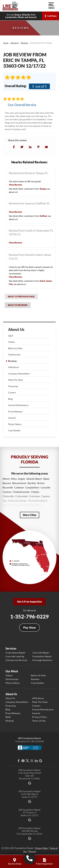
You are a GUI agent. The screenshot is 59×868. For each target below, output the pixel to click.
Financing (13, 386)
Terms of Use (39, 721)
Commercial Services (16, 660)
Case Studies (14, 430)
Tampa (43, 189)
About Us (16, 329)
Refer (8, 717)
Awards (12, 418)
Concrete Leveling (15, 656)
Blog (10, 399)
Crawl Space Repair (16, 653)
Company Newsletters (19, 374)
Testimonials (14, 355)
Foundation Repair (42, 656)
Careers (12, 392)
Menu (51, 6)
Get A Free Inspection (29, 602)
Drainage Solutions (42, 660)
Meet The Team (16, 380)
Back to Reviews (18, 305)
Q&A (11, 336)
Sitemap (10, 721)
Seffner (44, 216)
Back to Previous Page (21, 296)
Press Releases (15, 412)
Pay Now (30, 627)
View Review (15, 185)
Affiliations (14, 367)
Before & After (15, 348)
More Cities (30, 515)
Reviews (12, 361)
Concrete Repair (41, 653)
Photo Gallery (15, 424)
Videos (12, 342)
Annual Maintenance (18, 405)
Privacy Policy (40, 717)
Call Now (52, 16)
